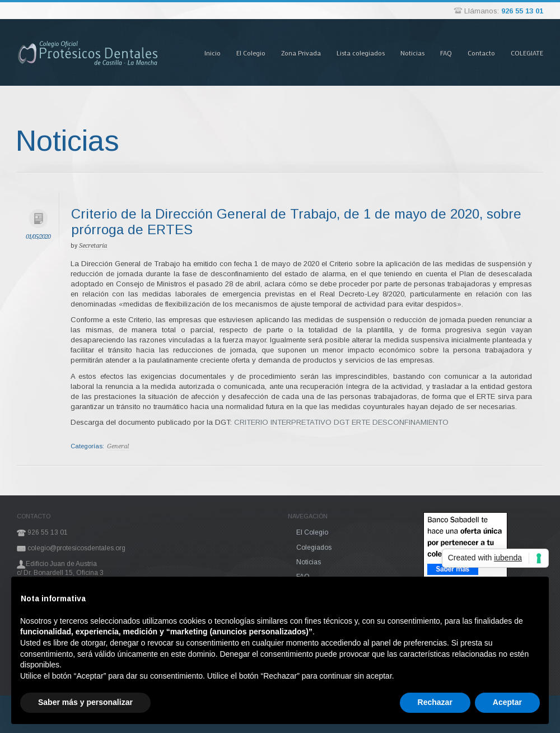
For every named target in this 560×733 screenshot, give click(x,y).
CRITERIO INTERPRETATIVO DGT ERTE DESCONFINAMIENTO (341, 422)
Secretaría (93, 246)
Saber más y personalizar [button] (85, 702)
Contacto (481, 53)
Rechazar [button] (435, 702)
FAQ (446, 53)
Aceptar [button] (507, 702)
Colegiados (314, 548)
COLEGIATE (527, 53)
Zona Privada (301, 53)
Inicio (213, 53)
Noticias (412, 53)
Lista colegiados (361, 53)
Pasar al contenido (185, 19)
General (118, 446)
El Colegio (251, 53)
